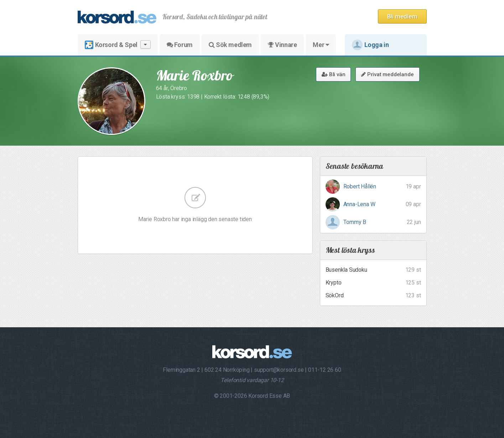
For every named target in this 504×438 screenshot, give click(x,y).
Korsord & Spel (118, 45)
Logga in (370, 45)
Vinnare (282, 45)
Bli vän (333, 74)
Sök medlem (230, 45)
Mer (321, 45)
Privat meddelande (387, 74)
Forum (180, 45)
